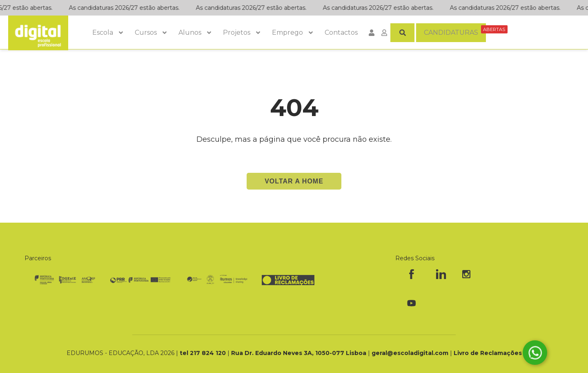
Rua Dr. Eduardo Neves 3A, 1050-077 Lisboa (300, 353)
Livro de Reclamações (488, 353)
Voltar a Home (294, 181)
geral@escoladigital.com (410, 353)
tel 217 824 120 (204, 353)
